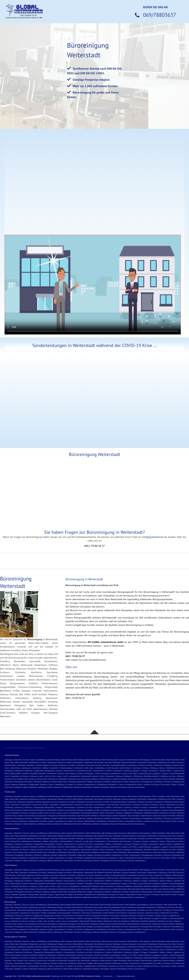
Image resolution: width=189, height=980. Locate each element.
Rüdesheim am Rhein (121, 782)
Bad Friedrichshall (93, 760)
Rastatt (54, 782)
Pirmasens (29, 782)
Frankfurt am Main (145, 765)
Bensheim (24, 762)
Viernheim (9, 787)
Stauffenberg (102, 784)
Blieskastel (89, 762)
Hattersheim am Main (175, 768)
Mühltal (180, 776)
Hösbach (136, 771)
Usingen (181, 784)
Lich (7, 776)
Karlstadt (34, 773)
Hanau (162, 768)
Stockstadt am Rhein (134, 784)
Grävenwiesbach (67, 768)
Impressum (108, 976)
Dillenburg (163, 762)
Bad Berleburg (55, 760)
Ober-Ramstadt (134, 779)
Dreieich (180, 762)
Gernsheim (37, 768)
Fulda (7, 768)
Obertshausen (147, 779)
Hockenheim (99, 771)
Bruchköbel (99, 762)
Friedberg (167, 765)
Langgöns (156, 773)
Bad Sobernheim (174, 760)
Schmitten (158, 782)
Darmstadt (142, 762)
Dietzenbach (152, 762)
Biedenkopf (52, 762)
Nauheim (8, 779)
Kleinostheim (71, 773)
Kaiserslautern (16, 773)
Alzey (33, 760)
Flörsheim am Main (102, 765)
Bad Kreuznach (120, 760)
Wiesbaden (105, 787)
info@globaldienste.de (154, 537)
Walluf (26, 787)
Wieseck (114, 787)
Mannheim (110, 776)
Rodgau (90, 782)
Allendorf (18, 760)
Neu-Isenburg (30, 779)
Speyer (51, 784)
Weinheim (59, 787)
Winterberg (123, 787)
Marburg (119, 776)
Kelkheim (42, 773)
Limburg (33, 776)
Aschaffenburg (42, 760)
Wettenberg (87, 787)
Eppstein (46, 765)
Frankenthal (132, 765)
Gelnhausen (26, 768)
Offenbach (180, 779)
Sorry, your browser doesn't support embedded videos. (93, 285)
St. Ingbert (69, 784)
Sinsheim (44, 784)
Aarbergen (9, 760)
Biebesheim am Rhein (38, 762)
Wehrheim (34, 787)
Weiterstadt (68, 787)
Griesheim (79, 768)
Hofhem (109, 771)
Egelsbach (31, 765)
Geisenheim (15, 768)
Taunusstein (166, 784)
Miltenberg (138, 776)
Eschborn (72, 765)
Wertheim (78, 787)
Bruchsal (108, 762)
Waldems (18, 787)
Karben (26, 773)
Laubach (165, 773)
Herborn (59, 771)
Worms (131, 787)
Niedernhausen (106, 779)
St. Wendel (79, 784)
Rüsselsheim (135, 782)
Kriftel (97, 773)
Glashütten (54, 768)
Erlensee (54, 765)
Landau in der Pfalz (129, 773)
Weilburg (42, 787)
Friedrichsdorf (178, 765)
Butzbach (133, 762)
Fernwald (90, 765)
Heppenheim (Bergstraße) (44, 771)
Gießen (45, 768)
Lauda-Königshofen (177, 773)
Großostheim (100, 768)
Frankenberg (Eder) (118, 765)
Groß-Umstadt (112, 768)
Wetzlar (96, 787)
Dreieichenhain (11, 765)
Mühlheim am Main (168, 776)
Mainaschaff (86, 776)
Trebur (174, 784)
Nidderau (95, 779)
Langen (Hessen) (145, 773)
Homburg (128, 771)
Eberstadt (22, 765)
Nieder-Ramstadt (120, 779)
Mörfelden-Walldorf (151, 776)
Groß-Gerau (89, 768)
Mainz (102, 776)
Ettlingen (81, 765)
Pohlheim (38, 782)
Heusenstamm (70, 771)
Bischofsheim (78, 762)
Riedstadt (73, 782)
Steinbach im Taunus (117, 784)
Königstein (89, 773)
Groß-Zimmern (125, 768)
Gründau (145, 768)
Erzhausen (63, 765)
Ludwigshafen (74, 776)
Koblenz (81, 773)
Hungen (144, 771)
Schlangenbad (147, 782)
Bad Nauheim (133, 760)
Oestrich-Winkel (169, 779)
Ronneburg (99, 782)
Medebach (128, 776)
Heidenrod (19, 771)
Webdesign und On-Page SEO (63, 976)
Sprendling (59, 784)
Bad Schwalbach (159, 760)
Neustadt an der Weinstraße (79, 779)
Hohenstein (118, 771)
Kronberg (105, 773)
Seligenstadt (34, 784)
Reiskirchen (63, 782)
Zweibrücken (140, 787)
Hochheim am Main (85, 771)
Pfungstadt (19, 782)
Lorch (65, 776)
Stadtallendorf (90, 784)
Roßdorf (108, 782)
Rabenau (47, 782)
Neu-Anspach (18, 779)
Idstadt (162, 771)
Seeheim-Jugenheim (19, 784)
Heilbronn (29, 771)
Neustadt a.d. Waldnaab (58, 779)
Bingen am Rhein (65, 762)
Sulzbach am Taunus (152, 784)
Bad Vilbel (15, 762)
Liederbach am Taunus (19, 776)
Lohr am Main (50, 776)
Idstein (169, 771)
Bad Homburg (107, 760)
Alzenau (26, 760)
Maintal (95, 776)
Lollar (59, 776)
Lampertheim (115, 773)
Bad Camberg (67, 760)
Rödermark (82, 782)
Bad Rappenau (145, 760)
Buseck (125, 762)
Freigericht (158, 765)
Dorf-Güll (172, 762)
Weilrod (50, 787)
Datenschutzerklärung (125, 976)
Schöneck (167, 782)
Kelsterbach (52, 773)
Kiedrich (61, 773)
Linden (40, 776)
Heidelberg (9, 771)
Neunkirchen (42, 779)
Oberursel (157, 779)
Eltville (39, 765)
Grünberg (137, 768)
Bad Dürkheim (79, 760)
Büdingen (117, 762)
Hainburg (154, 768)
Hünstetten (153, 771)
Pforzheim (9, 782)
